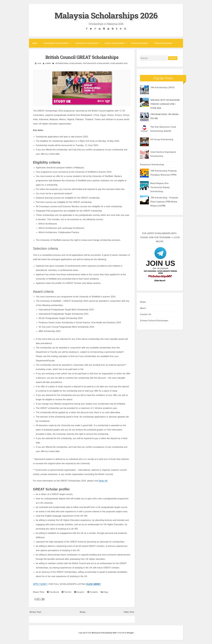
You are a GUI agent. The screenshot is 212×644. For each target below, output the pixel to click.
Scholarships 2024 (119, 63)
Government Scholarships (56, 43)
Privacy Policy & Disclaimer (154, 320)
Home (35, 43)
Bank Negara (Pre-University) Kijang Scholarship (160, 187)
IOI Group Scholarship (162, 139)
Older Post (129, 612)
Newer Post (35, 612)
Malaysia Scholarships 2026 (106, 15)
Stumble (93, 592)
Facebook (53, 592)
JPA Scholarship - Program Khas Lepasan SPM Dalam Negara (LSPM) (164, 202)
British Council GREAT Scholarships (82, 57)
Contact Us (146, 314)
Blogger (130, 633)
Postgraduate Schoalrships (96, 63)
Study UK (103, 481)
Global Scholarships (115, 43)
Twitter (67, 592)
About (143, 308)
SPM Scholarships (139, 43)
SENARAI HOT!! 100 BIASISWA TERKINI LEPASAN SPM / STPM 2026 (165, 104)
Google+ (79, 592)
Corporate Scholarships (87, 43)
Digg (104, 592)
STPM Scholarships (163, 43)
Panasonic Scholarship (152, 164)
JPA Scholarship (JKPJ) (162, 87)
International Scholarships (69, 63)
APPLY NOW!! (40, 584)
